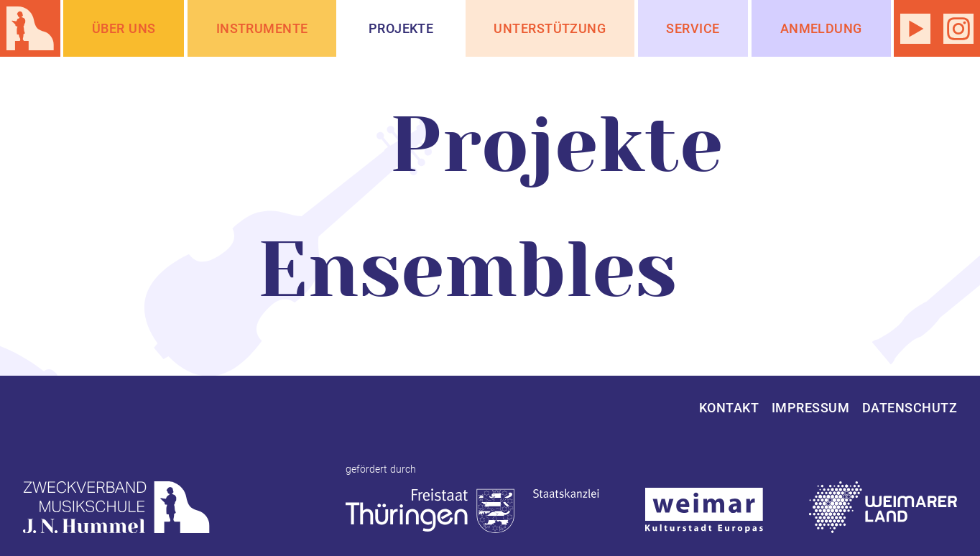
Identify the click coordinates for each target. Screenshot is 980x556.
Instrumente (262, 28)
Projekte (401, 28)
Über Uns (124, 28)
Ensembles (467, 271)
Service (693, 28)
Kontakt (729, 408)
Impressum (810, 408)
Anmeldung (821, 28)
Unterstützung (550, 28)
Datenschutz (910, 408)
